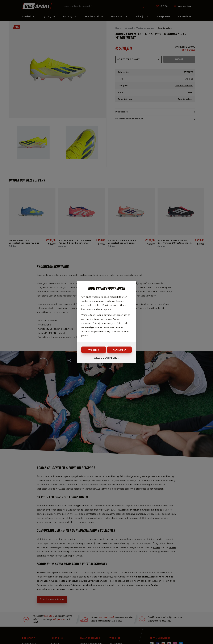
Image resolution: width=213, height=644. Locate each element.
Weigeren (94, 350)
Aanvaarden (120, 350)
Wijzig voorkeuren (107, 358)
